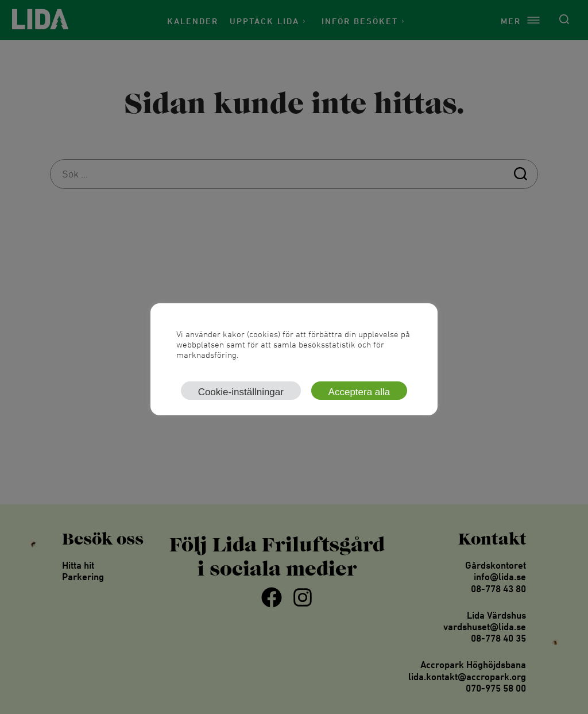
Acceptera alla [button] (359, 392)
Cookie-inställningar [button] (241, 392)
